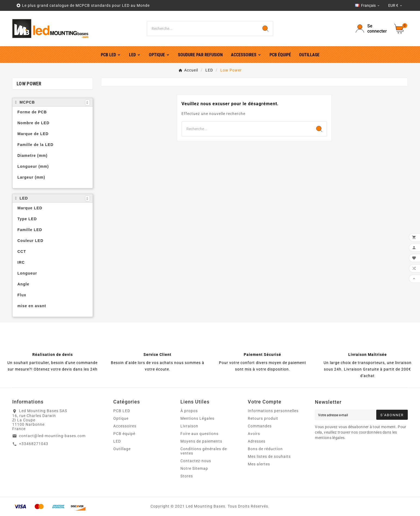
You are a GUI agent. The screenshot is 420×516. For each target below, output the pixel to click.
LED (117, 441)
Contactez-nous (196, 461)
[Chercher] (203, 29)
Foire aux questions (199, 434)
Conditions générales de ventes (204, 451)
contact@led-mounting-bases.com (52, 436)
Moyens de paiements (201, 441)
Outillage (122, 449)
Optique (121, 418)
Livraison (189, 426)
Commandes (260, 426)
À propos (189, 411)
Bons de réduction (265, 449)
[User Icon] (372, 29)
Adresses (257, 441)
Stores (187, 476)
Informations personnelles (273, 411)
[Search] (265, 29)
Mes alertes (259, 464)
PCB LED (122, 411)
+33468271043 (34, 444)
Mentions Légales (197, 418)
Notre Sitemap (194, 468)
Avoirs (254, 434)
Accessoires (125, 426)
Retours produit (263, 418)
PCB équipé (124, 434)
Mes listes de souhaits (269, 456)
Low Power (29, 84)
